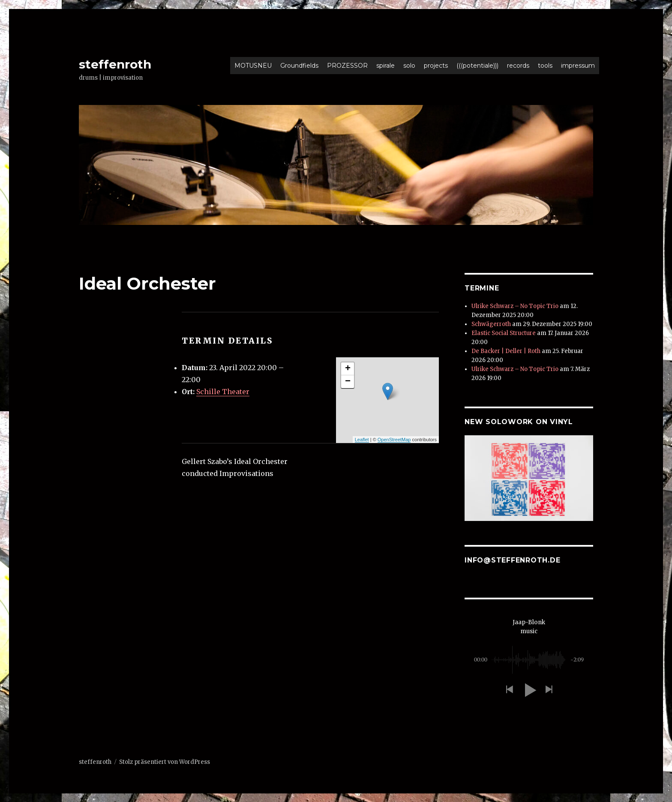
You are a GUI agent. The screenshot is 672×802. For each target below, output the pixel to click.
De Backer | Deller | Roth (506, 351)
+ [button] (348, 369)
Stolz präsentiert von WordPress (165, 762)
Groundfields (299, 66)
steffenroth (115, 64)
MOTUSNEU (253, 66)
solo (409, 66)
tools (545, 66)
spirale (385, 66)
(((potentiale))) (477, 66)
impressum (578, 66)
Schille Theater (223, 392)
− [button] (348, 382)
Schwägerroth (491, 324)
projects (436, 66)
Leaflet (362, 440)
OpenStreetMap (394, 440)
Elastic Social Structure (504, 333)
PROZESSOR (347, 66)
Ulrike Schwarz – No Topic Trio (515, 306)
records (518, 66)
